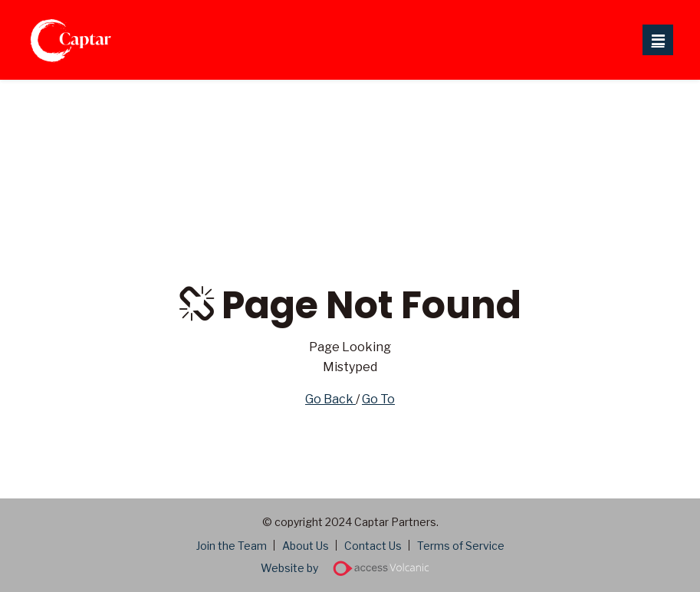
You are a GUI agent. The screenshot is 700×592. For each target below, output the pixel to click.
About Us (306, 546)
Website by (350, 568)
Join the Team (232, 546)
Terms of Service (461, 546)
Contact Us (373, 546)
